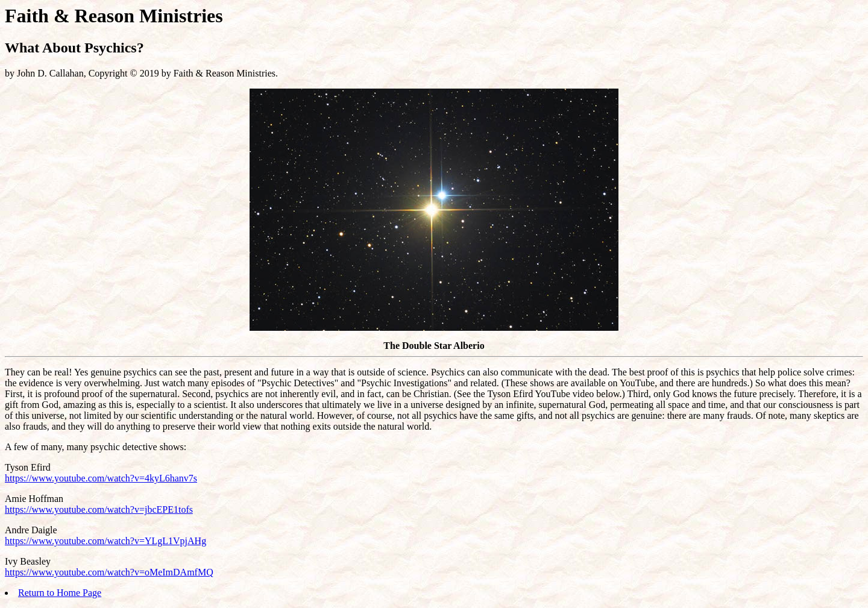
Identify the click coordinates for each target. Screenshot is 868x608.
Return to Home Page (60, 593)
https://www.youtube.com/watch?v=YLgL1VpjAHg (105, 541)
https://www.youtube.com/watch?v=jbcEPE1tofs (99, 509)
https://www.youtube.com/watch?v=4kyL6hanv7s (101, 478)
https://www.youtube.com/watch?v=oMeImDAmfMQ (109, 572)
